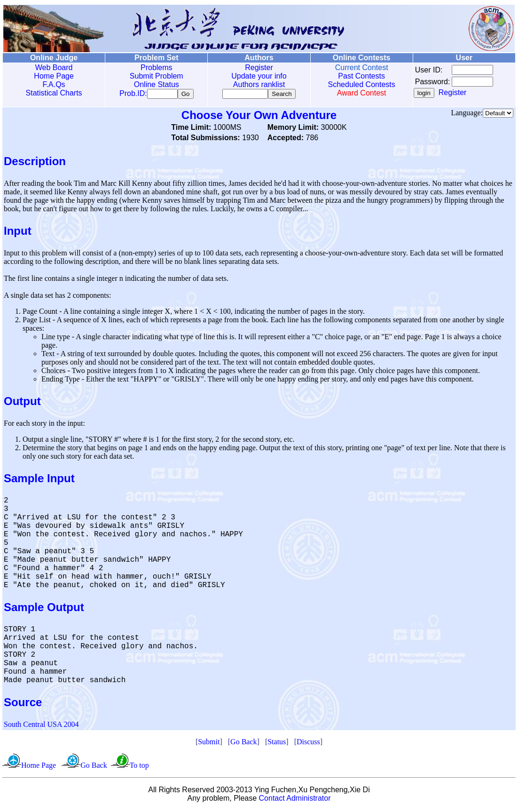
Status (277, 744)
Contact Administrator (295, 800)
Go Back (243, 744)
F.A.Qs (54, 84)
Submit (209, 744)
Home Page (54, 76)
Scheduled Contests (362, 84)
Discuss (308, 744)
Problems (157, 68)
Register (259, 68)
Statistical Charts (54, 93)
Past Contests (361, 76)
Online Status (157, 84)
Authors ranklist (259, 84)
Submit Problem (157, 76)
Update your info (259, 76)
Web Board (54, 68)
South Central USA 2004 (41, 726)
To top (139, 767)
